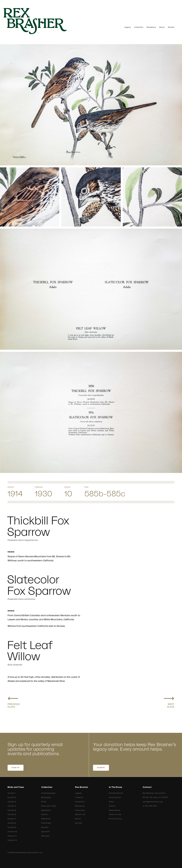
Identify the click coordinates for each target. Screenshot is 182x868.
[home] (39, 21)
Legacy (128, 27)
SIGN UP (16, 768)
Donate (171, 27)
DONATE (101, 768)
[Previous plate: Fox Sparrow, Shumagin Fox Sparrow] (14, 701)
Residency (151, 27)
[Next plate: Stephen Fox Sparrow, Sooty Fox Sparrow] (169, 701)
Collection (139, 27)
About (162, 27)
